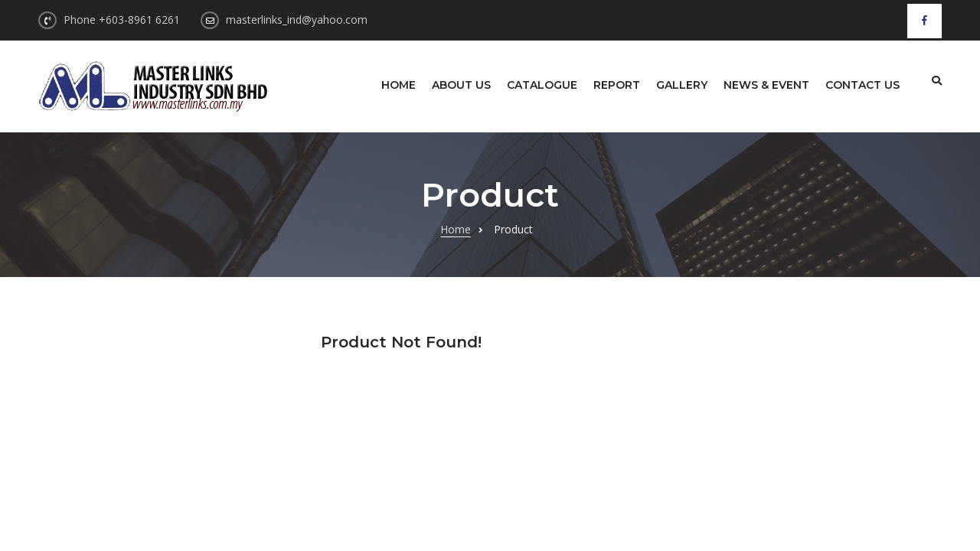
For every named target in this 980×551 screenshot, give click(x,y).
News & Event (766, 85)
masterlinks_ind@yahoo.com (297, 20)
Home (399, 85)
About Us (461, 85)
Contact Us (862, 85)
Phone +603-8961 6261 (122, 20)
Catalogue (542, 85)
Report (617, 85)
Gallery (682, 85)
